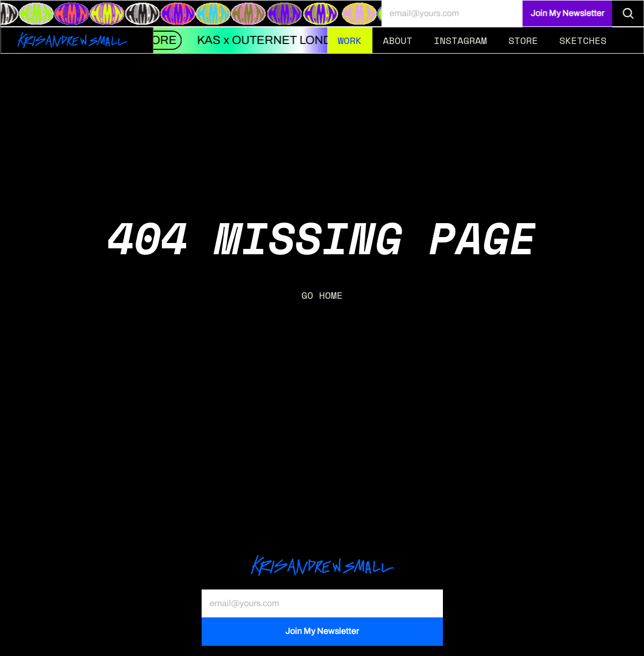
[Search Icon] (628, 13)
